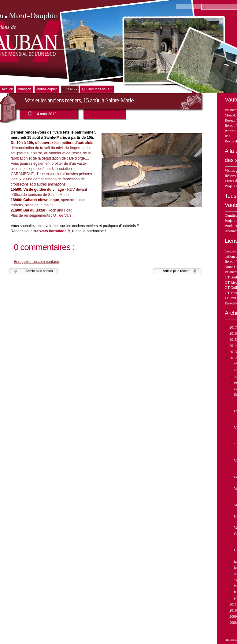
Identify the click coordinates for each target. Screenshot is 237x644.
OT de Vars (63, 215)
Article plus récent (176, 271)
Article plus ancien (39, 271)
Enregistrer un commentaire (36, 262)
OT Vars (231, 293)
